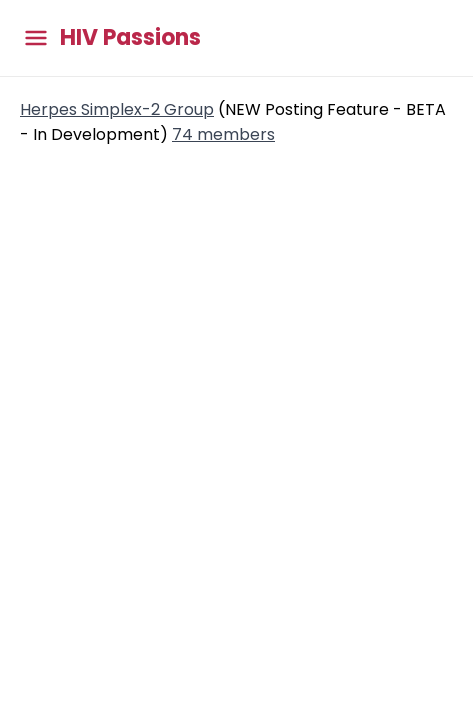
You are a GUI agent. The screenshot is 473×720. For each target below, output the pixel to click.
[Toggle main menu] (36, 38)
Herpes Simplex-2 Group (117, 109)
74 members (223, 134)
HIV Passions (130, 38)
